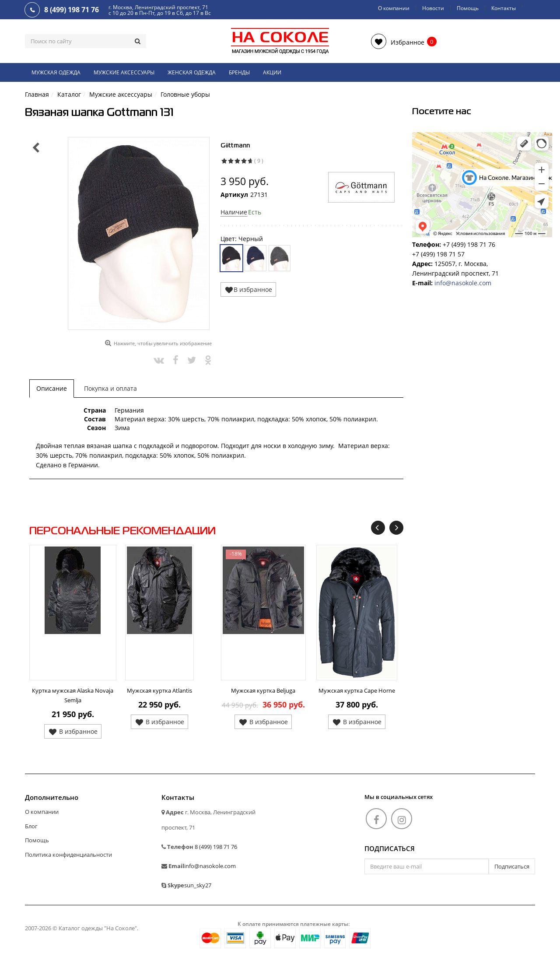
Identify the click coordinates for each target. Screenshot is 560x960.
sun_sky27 (198, 885)
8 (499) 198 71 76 (216, 847)
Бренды (239, 72)
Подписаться (390, 849)
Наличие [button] (234, 212)
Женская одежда (192, 72)
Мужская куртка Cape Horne (357, 690)
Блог (31, 826)
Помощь (468, 8)
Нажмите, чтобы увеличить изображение (163, 343)
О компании (394, 8)
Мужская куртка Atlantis (159, 690)
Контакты (504, 8)
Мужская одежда (56, 72)
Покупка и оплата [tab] (110, 388)
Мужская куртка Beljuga (263, 690)
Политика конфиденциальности (68, 855)
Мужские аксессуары (124, 72)
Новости (433, 8)
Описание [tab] (52, 388)
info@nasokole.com (463, 283)
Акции (272, 72)
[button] (398, 41)
